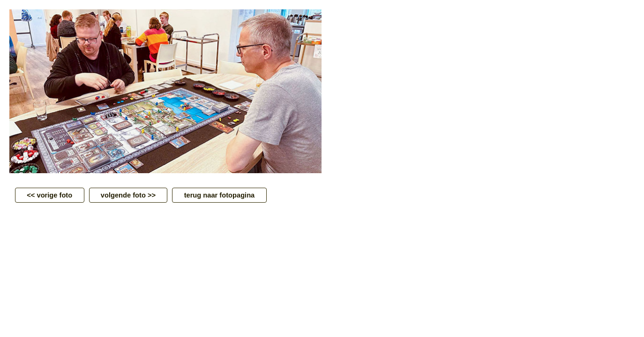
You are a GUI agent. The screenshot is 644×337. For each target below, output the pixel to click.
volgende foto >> (128, 195)
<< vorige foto (50, 195)
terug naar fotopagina (219, 195)
